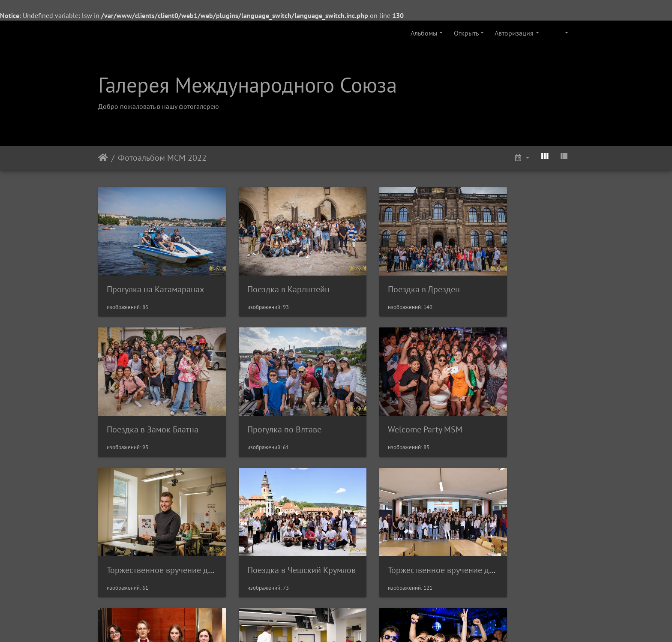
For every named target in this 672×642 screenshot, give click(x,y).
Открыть (466, 33)
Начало (103, 158)
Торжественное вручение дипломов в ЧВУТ (432, 532)
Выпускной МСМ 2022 (515, 532)
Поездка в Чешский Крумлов (527, 404)
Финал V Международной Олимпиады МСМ (310, 532)
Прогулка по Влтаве (144, 404)
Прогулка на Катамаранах (155, 276)
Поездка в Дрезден (387, 276)
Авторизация (514, 33)
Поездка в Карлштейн (270, 276)
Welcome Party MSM (266, 404)
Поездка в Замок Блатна (519, 276)
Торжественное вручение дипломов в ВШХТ (433, 404)
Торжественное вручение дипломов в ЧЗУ (185, 532)
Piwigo (348, 624)
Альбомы (424, 33)
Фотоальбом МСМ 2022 (162, 158)
